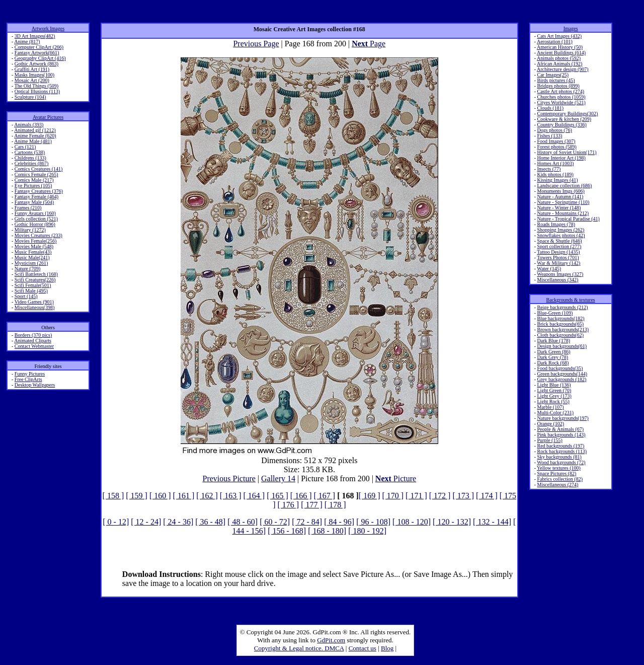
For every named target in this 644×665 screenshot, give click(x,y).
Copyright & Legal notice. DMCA (299, 648)
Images (571, 28)
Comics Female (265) (36, 174)
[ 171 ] (416, 496)
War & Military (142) (558, 263)
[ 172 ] (440, 496)
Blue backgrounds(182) (560, 318)
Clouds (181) (550, 108)
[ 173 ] (463, 496)
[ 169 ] (370, 496)
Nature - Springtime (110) (563, 202)
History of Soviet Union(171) (567, 152)
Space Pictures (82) (556, 473)
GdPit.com (331, 640)
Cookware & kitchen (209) (564, 119)
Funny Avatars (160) (35, 213)
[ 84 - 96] (339, 522)
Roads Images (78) (556, 224)
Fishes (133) (549, 136)
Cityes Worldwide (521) (561, 102)
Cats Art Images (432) (559, 36)
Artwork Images (48, 28)
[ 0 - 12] (116, 522)
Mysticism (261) (31, 263)
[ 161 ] (184, 496)
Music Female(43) (33, 252)
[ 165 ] (277, 496)
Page (369, 44)
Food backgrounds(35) (560, 368)
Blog (387, 648)
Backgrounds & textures (571, 300)
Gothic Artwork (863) (36, 64)
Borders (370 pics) (33, 335)
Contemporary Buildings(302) (567, 114)
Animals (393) (29, 125)
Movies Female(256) (36, 241)
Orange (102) (550, 424)
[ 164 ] (254, 496)
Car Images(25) (552, 75)
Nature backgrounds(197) (562, 418)
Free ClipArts (28, 379)
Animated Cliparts (33, 341)
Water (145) (549, 269)
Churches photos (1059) (561, 97)
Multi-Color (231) (555, 413)
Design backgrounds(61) (562, 346)
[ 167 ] (324, 496)
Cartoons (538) (30, 152)
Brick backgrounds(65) (560, 324)
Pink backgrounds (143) (561, 435)
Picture (396, 478)
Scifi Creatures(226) (35, 280)
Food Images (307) (556, 141)
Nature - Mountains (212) (562, 213)
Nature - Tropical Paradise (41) (568, 219)
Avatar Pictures (48, 117)
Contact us (363, 648)
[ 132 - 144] (492, 522)
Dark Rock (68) (553, 363)
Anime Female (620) (35, 136)
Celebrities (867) (31, 163)
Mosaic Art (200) (32, 80)
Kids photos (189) (555, 174)
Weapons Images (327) (560, 274)
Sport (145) (26, 296)
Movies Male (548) (34, 246)
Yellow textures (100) (559, 468)
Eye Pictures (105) (33, 186)
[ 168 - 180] (327, 531)
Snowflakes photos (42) (561, 235)
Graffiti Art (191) (32, 69)
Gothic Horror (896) (35, 224)
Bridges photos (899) (558, 86)
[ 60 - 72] (275, 522)
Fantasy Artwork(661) (37, 53)
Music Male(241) (32, 257)
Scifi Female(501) (33, 285)
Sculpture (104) (30, 97)
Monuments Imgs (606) (560, 191)
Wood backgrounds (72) (561, 462)
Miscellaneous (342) (557, 280)
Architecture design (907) (563, 69)
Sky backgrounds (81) (559, 457)
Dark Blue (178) (553, 341)
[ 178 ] (335, 505)
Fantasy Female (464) (36, 197)
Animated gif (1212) (35, 130)
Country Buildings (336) (561, 125)
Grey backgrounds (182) (561, 379)
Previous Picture (229, 478)
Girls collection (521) (36, 219)
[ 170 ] (393, 496)
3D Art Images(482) (35, 36)
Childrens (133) (30, 158)
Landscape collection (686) (564, 186)
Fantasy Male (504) (34, 202)
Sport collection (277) (559, 246)
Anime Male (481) (33, 141)
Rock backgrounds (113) (562, 451)
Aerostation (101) (555, 42)
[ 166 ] (301, 496)
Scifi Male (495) (31, 291)
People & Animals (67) (560, 429)
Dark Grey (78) (552, 357)
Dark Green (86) (553, 352)
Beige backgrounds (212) (562, 307)
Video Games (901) (34, 302)
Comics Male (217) (34, 180)
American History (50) (560, 47)
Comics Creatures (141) (39, 169)
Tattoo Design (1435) (558, 252)
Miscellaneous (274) (557, 485)
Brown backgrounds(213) (562, 329)
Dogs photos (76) (554, 130)
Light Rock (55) (553, 401)
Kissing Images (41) (557, 180)
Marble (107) (550, 407)
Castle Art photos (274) (560, 91)
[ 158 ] (113, 496)
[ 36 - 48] (210, 522)
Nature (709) (27, 269)
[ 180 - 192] (367, 531)
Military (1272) (30, 230)
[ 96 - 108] (373, 522)
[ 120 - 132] (452, 522)
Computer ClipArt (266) (39, 47)
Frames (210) (28, 208)
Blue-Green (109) (555, 313)
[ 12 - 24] (146, 522)
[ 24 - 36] (178, 522)
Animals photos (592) (559, 58)
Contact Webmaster (34, 346)
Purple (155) (549, 440)
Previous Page (256, 44)
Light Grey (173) (554, 396)
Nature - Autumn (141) (560, 197)
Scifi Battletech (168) (36, 274)
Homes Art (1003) (555, 163)
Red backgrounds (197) (560, 446)
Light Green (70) (554, 390)
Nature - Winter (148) (559, 208)
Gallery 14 (278, 478)
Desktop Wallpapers (35, 385)
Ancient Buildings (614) (561, 53)
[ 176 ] (289, 505)
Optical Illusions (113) (37, 91)
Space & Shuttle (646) (559, 241)
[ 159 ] (137, 496)
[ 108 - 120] (412, 522)
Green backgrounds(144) (562, 374)
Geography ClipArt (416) (40, 58)
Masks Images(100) (34, 75)
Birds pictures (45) (556, 80)
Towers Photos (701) (558, 257)
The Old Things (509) (36, 86)
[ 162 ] (207, 496)
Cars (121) (25, 147)
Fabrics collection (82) (560, 479)
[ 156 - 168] (287, 531)
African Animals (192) (560, 64)
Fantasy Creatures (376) (39, 191)
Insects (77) (549, 169)
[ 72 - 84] (307, 522)
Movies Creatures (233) (38, 235)
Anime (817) (27, 42)
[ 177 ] (312, 505)
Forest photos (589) (556, 147)
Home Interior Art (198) (561, 158)
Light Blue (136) (554, 385)
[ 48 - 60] (243, 522)
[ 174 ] (487, 496)
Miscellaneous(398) (34, 307)
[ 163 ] (231, 496)
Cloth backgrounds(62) (560, 335)
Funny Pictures (30, 374)
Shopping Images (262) (560, 230)
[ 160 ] (160, 496)
